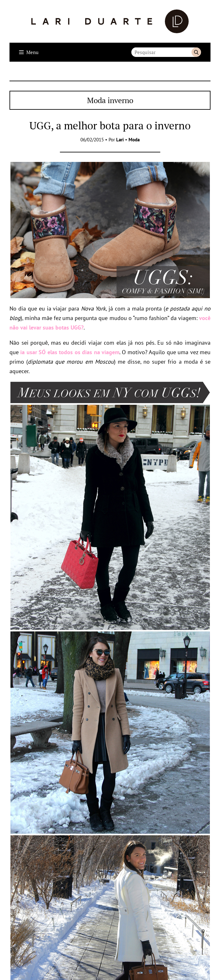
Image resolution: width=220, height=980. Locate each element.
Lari (120, 140)
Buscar (196, 52)
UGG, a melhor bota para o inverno (110, 125)
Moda (134, 140)
